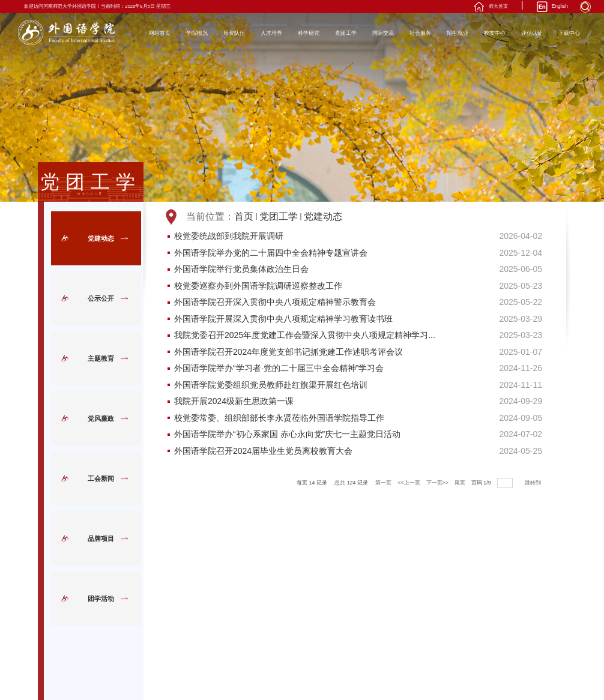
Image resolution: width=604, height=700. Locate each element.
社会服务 (420, 33)
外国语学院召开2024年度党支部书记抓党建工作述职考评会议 (288, 352)
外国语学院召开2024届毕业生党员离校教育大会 (263, 451)
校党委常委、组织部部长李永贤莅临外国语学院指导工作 (279, 418)
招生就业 (458, 33)
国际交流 (383, 33)
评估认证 (532, 33)
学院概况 (197, 33)
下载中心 (569, 33)
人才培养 (271, 33)
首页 (244, 216)
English (560, 6)
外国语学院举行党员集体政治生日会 (241, 270)
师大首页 (498, 6)
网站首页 (160, 33)
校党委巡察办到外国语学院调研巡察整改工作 (258, 286)
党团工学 (346, 33)
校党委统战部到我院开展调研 (229, 237)
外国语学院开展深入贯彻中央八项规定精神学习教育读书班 (283, 319)
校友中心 (495, 33)
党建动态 (323, 216)
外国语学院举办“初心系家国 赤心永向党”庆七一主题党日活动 (287, 435)
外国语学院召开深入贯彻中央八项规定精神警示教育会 (275, 303)
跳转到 (533, 483)
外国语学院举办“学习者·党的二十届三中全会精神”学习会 (279, 369)
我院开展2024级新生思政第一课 (234, 402)
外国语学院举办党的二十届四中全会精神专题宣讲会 (271, 253)
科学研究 (309, 33)
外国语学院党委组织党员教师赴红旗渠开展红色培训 (271, 385)
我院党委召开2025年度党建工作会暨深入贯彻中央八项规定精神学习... (305, 336)
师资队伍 (234, 33)
